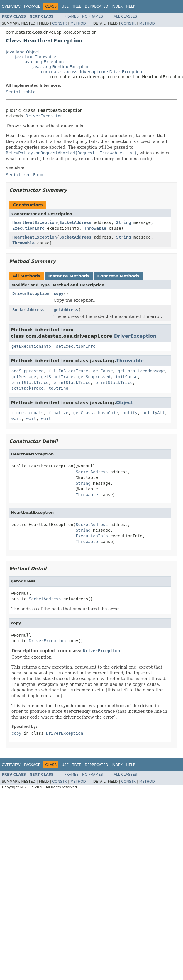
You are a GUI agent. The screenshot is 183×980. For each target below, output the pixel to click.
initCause (126, 377)
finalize (58, 413)
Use (65, 6)
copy (59, 294)
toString (58, 388)
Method (78, 23)
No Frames (93, 16)
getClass (83, 413)
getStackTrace (57, 377)
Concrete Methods (118, 276)
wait (16, 419)
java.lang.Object (23, 52)
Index (117, 6)
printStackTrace (30, 383)
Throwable (95, 228)
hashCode (108, 413)
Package (32, 6)
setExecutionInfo (76, 346)
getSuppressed (94, 377)
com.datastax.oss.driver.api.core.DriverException (92, 72)
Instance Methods (69, 276)
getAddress (66, 310)
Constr (60, 23)
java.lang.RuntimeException (61, 67)
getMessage (24, 377)
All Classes (125, 16)
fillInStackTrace (68, 371)
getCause (103, 371)
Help (131, 6)
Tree (77, 6)
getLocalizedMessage (141, 371)
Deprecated (96, 6)
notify (130, 413)
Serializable (21, 92)
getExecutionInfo (31, 346)
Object (125, 403)
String (124, 222)
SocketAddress (75, 222)
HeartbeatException (35, 222)
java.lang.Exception (44, 62)
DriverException (44, 116)
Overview (11, 6)
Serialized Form (24, 175)
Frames (72, 16)
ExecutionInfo (28, 228)
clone (18, 413)
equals (36, 413)
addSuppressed (28, 371)
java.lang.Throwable (35, 57)
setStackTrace (28, 388)
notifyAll (154, 413)
